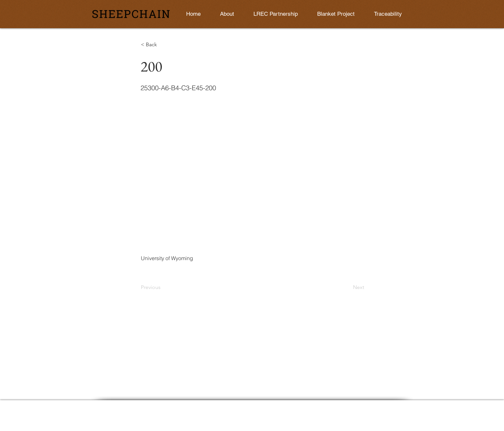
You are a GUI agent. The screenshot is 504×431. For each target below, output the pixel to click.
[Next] (348, 287)
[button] (163, 45)
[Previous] (163, 287)
